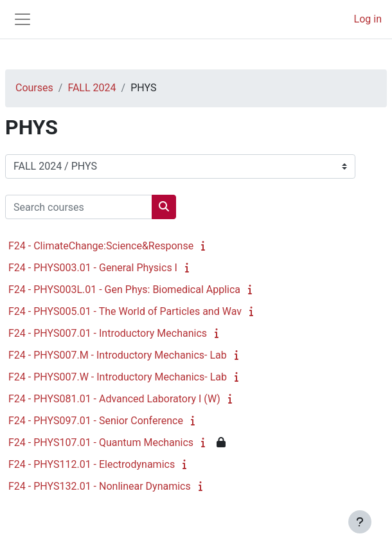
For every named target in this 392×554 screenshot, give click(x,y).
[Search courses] (79, 207)
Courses (34, 88)
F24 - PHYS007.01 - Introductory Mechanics (108, 333)
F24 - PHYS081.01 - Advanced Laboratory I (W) (114, 399)
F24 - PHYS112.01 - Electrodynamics (92, 464)
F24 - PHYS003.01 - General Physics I (93, 268)
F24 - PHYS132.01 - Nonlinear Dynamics (100, 486)
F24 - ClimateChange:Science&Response (101, 246)
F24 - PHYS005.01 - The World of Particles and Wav (125, 311)
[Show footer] (360, 522)
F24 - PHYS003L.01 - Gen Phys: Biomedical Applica (124, 290)
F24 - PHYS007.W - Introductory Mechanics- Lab (118, 377)
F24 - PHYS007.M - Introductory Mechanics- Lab (118, 355)
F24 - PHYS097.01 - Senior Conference (96, 421)
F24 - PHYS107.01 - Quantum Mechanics (101, 442)
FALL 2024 (92, 88)
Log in (368, 19)
